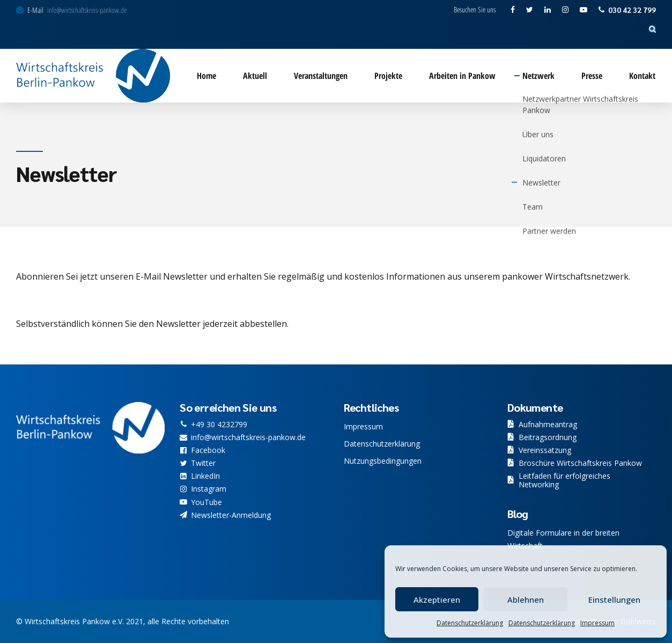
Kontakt (642, 76)
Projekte (388, 76)
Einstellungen (614, 600)
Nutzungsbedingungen (383, 461)
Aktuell (255, 76)
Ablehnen (526, 600)
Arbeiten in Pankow (462, 76)
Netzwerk (538, 76)
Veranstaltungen (321, 76)
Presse (592, 76)
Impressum (597, 623)
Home (206, 76)
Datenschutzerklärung (470, 623)
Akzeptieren (437, 600)
